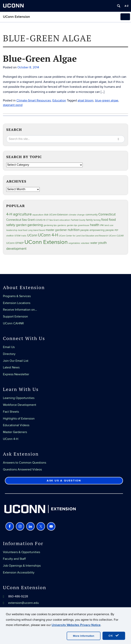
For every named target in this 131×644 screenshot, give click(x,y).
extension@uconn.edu (24, 603)
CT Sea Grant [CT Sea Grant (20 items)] (52, 220)
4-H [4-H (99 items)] (9, 214)
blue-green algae (107, 100)
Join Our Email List (16, 361)
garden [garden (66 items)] (21, 225)
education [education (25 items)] (65, 220)
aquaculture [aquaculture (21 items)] (38, 215)
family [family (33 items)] (89, 220)
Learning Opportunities (19, 398)
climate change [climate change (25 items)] (77, 215)
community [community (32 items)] (92, 215)
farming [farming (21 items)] (97, 220)
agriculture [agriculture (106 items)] (22, 214)
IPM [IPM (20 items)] (102, 225)
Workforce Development (20, 405)
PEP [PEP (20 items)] (116, 230)
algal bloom (86, 100)
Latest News (11, 367)
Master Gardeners (15, 432)
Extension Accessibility (19, 573)
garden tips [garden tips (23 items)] (72, 225)
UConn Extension (16, 17)
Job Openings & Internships (22, 566)
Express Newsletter (16, 374)
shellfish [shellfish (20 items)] (10, 236)
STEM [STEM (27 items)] (17, 236)
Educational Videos (16, 425)
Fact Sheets (11, 412)
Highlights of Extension (19, 419)
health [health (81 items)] (95, 225)
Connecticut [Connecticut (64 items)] (107, 214)
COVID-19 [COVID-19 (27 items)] (40, 220)
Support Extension (15, 317)
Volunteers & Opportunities (22, 552)
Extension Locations (17, 303)
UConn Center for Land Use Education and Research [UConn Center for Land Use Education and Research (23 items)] (83, 236)
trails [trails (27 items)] (24, 236)
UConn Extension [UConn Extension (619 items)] (46, 242)
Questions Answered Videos (22, 469)
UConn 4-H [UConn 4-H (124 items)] (48, 235)
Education (59, 100)
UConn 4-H (11, 439)
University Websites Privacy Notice (76, 625)
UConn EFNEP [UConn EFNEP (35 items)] (15, 243)
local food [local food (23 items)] (23, 230)
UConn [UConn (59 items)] (32, 235)
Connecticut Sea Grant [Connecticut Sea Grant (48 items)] (20, 220)
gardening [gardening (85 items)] (35, 225)
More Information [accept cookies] (84, 636)
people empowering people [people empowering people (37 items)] (97, 230)
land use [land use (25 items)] (109, 225)
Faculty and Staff (14, 559)
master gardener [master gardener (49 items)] (56, 230)
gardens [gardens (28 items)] (62, 225)
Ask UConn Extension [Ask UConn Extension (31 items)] (56, 215)
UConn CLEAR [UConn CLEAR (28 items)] (116, 236)
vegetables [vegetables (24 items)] (74, 243)
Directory (9, 354)
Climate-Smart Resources (34, 100)
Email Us (9, 347)
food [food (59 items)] (105, 220)
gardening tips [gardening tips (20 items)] (50, 225)
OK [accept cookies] (114, 636)
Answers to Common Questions (25, 463)
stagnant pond (13, 105)
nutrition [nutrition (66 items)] (74, 230)
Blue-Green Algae (40, 58)
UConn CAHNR (13, 323)
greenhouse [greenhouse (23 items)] (84, 225)
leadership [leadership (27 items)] (12, 230)
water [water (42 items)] (94, 243)
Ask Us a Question (64, 481)
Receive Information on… (20, 310)
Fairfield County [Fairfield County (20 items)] (78, 220)
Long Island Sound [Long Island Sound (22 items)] (36, 230)
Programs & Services (17, 296)
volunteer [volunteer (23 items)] (85, 243)
